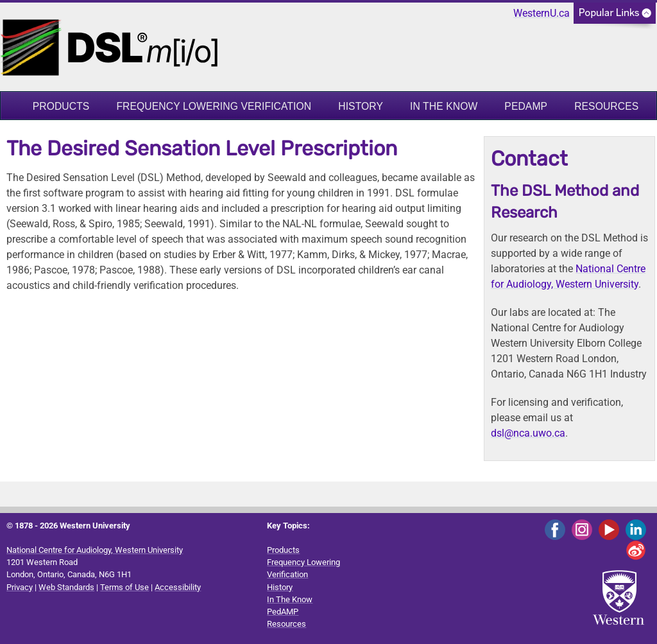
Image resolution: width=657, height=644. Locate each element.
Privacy (20, 587)
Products (61, 106)
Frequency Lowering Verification (214, 106)
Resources (606, 106)
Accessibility (178, 587)
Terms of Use (124, 587)
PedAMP (526, 106)
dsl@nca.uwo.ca (528, 433)
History (361, 106)
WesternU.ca (542, 13)
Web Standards (66, 587)
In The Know (444, 106)
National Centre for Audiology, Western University (95, 550)
